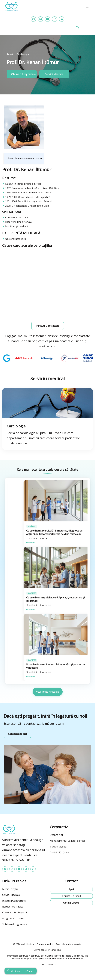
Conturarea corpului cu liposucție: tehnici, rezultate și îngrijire (47, 599)
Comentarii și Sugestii (14, 912)
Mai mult (22, 543)
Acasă (10, 54)
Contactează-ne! (17, 734)
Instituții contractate (48, 326)
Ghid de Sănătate (59, 852)
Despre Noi (56, 835)
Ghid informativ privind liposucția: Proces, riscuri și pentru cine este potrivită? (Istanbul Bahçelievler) (47, 666)
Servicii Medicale (11, 895)
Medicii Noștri (10, 889)
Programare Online (13, 918)
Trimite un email (71, 896)
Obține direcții (71, 903)
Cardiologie (23, 54)
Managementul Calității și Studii (68, 841)
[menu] (87, 7)
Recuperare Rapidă (13, 907)
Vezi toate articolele (48, 692)
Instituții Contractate (14, 901)
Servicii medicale (54, 74)
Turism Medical (58, 847)
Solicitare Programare (15, 924)
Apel (71, 889)
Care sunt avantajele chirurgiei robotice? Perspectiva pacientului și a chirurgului (41, 532)
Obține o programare (23, 74)
